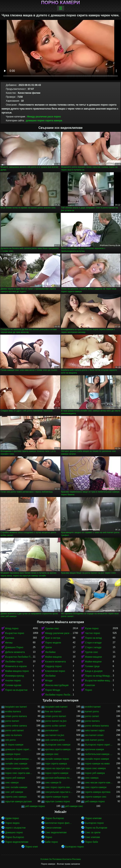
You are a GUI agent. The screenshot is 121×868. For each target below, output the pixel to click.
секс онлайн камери (16, 787)
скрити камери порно (57, 797)
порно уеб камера (95, 773)
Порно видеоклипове (17, 842)
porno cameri (92, 716)
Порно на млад (93, 638)
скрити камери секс (96, 797)
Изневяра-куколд (15, 676)
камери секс (52, 754)
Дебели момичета (15, 652)
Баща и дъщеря (94, 671)
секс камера (92, 778)
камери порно (13, 754)
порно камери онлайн (17, 768)
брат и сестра (53, 638)
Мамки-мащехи (93, 657)
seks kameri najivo (95, 730)
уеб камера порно (95, 802)
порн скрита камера (56, 764)
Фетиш (9, 643)
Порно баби (91, 842)
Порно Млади (53, 690)
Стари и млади (93, 643)
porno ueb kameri (14, 730)
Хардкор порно (53, 666)
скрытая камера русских (19, 802)
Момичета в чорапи (16, 666)
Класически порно (55, 671)
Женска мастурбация (57, 685)
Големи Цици (92, 666)
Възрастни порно (15, 633)
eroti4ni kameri (93, 707)
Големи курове (13, 685)
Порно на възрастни (16, 690)
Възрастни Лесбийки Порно (19, 657)
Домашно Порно (14, 647)
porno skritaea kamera (97, 726)
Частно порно (92, 633)
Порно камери (61, 3)
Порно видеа (12, 823)
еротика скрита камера (58, 749)
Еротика (10, 638)
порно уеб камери (15, 778)
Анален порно (13, 681)
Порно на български (96, 828)
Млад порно (12, 628)
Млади (49, 681)
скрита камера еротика (98, 792)
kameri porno (92, 712)
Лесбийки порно (14, 662)
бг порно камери (14, 745)
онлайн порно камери (97, 759)
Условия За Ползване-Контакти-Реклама (61, 859)
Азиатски (90, 685)
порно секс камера (95, 768)
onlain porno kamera (16, 716)
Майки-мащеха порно (17, 671)
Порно (88, 690)
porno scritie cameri (56, 726)
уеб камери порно (35, 806)
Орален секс (52, 628)
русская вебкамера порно (59, 778)
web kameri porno (94, 740)
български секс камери (58, 745)
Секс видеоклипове (56, 832)
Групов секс (91, 652)
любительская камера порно (99, 754)
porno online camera (16, 726)
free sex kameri (53, 712)
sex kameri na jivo (55, 735)
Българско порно (94, 823)
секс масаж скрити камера (99, 783)
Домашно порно (14, 832)
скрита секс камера (16, 797)
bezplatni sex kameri (16, 707)
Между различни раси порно (44, 117)
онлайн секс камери (16, 764)
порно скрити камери (57, 773)
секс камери (12, 783)
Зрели (49, 647)
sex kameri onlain (94, 735)
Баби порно (52, 842)
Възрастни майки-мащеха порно (99, 681)
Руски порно (92, 628)
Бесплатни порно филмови (59, 823)
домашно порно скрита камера (44, 121)
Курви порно (12, 818)
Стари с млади (93, 647)
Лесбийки (50, 652)
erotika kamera (13, 712)
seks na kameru (14, 735)
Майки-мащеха (53, 657)
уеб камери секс (74, 806)
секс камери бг (53, 783)
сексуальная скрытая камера (59, 792)
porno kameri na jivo (56, 721)
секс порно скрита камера (59, 787)
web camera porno (55, 740)
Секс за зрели (93, 832)
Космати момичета (55, 662)
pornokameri (52, 730)
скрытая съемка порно (58, 802)
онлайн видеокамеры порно (19, 759)
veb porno (10, 740)
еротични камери (94, 749)
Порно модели (53, 643)
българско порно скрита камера (99, 745)
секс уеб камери (14, 792)
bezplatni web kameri (56, 707)
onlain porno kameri (56, 716)
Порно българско (55, 818)
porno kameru (92, 721)
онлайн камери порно (57, 759)
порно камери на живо (97, 764)
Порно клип (31, 847)
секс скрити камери (96, 787)
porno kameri (12, 721)
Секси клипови (53, 828)
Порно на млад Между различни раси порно (99, 676)
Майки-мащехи (93, 662)
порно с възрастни (15, 828)
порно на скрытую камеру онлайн (59, 768)
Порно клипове (93, 818)
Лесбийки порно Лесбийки (59, 695)
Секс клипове (92, 837)
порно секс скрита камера (19, 773)
